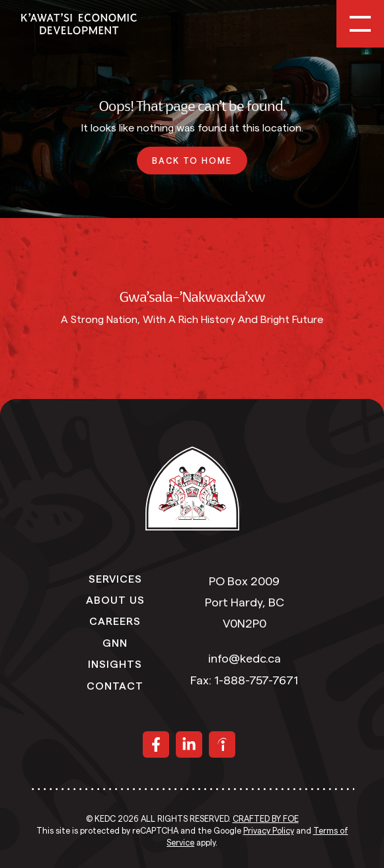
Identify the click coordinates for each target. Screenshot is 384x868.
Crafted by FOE (266, 819)
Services (115, 578)
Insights (115, 663)
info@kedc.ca (245, 659)
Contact (115, 685)
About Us (115, 599)
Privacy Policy (269, 831)
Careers (115, 620)
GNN (115, 642)
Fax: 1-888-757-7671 (244, 680)
